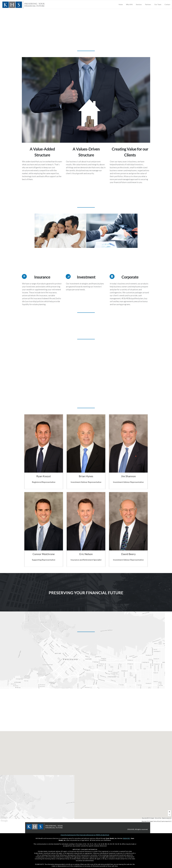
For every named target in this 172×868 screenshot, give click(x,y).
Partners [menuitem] (148, 4)
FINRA (125, 838)
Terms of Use (157, 821)
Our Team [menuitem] (158, 4)
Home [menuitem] (121, 4)
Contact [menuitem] (167, 4)
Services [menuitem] (139, 4)
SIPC (129, 838)
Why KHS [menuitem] (129, 4)
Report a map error (165, 821)
